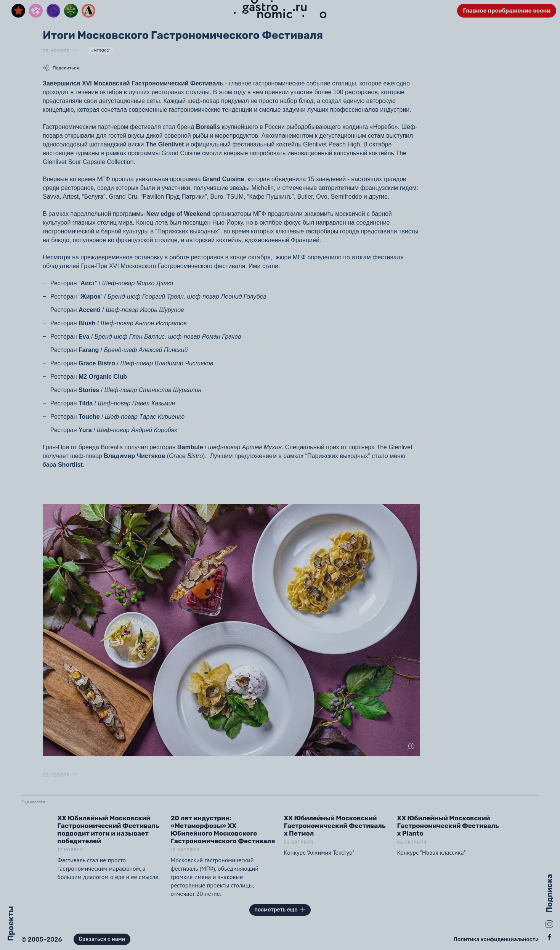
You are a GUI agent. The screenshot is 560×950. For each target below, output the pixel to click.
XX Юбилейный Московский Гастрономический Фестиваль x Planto (448, 826)
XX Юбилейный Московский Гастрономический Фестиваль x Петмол (335, 826)
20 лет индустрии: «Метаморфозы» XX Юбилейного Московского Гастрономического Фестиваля (223, 829)
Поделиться (61, 68)
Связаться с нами (102, 939)
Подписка (549, 893)
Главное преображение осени (507, 11)
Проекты (11, 923)
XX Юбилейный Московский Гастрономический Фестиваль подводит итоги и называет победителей (108, 829)
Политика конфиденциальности (496, 940)
